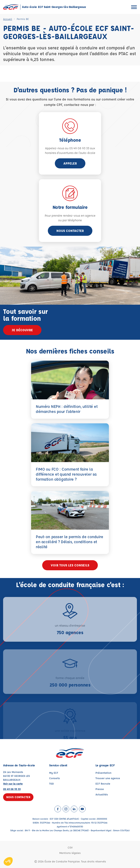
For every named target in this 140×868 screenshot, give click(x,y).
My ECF (54, 773)
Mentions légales (70, 853)
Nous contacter (70, 231)
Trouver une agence (108, 778)
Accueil (8, 19)
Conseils (55, 778)
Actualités (102, 794)
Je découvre (22, 330)
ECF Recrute (103, 784)
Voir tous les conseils (70, 565)
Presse (100, 789)
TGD (52, 784)
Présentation (103, 773)
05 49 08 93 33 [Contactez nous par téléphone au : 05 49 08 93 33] (12, 789)
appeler (70, 163)
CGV (70, 847)
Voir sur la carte (13, 784)
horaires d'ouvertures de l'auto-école (70, 153)
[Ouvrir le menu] (134, 7)
